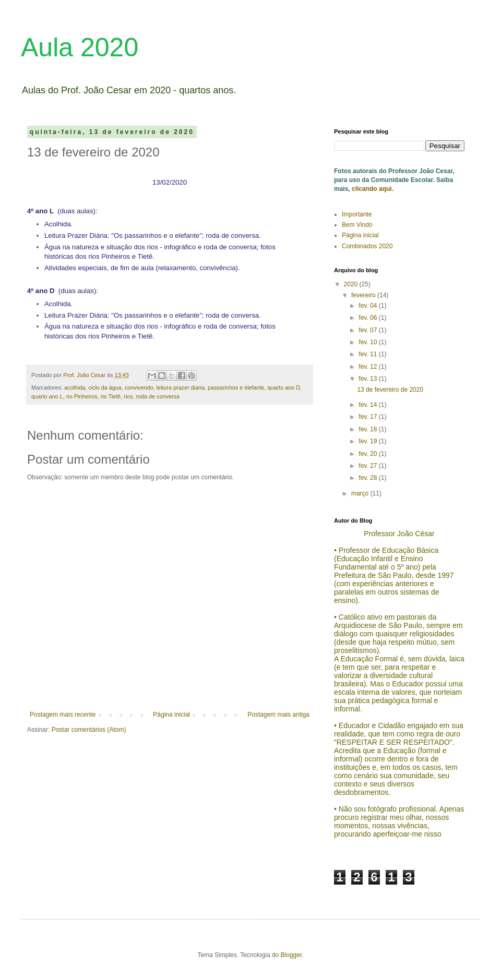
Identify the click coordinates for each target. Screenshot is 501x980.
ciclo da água (105, 388)
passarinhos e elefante (236, 388)
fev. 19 (368, 441)
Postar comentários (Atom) (89, 730)
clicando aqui (371, 189)
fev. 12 (368, 367)
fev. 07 (368, 330)
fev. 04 (368, 306)
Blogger (291, 955)
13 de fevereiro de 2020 (390, 390)
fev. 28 (368, 478)
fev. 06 (368, 318)
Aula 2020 (80, 47)
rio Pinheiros (82, 396)
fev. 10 (368, 342)
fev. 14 (368, 405)
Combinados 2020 (367, 246)
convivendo (139, 388)
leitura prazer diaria (181, 388)
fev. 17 (368, 417)
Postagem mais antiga (278, 715)
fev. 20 (368, 454)
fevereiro (364, 295)
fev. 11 (368, 354)
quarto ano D (284, 388)
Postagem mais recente (63, 715)
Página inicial (171, 715)
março (361, 493)
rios (128, 396)
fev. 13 (368, 379)
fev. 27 (368, 466)
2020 (352, 284)
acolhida (75, 388)
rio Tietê (111, 396)
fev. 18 (368, 429)
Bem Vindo (357, 225)
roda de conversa (157, 396)
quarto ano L (47, 396)
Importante (357, 214)
